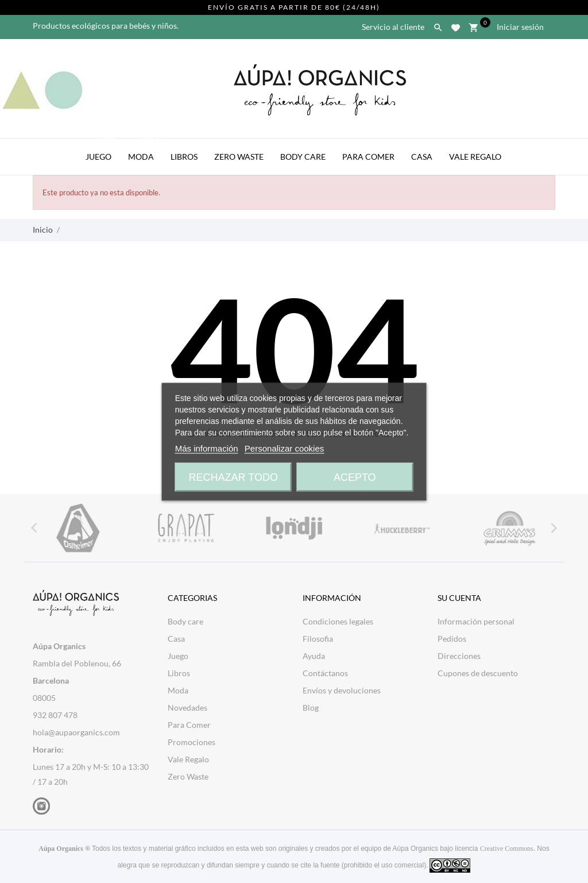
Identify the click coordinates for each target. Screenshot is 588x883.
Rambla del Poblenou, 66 (77, 663)
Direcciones (459, 656)
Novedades (187, 707)
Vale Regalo (475, 157)
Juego (102, 150)
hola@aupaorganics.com (76, 732)
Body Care (303, 157)
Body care (185, 621)
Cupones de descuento (478, 673)
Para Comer (368, 157)
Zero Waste (239, 157)
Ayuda (314, 656)
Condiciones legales (338, 621)
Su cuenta (459, 598)
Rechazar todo (233, 477)
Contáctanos (325, 673)
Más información (207, 448)
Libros (184, 157)
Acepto (355, 477)
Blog (311, 707)
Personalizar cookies (284, 448)
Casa (422, 157)
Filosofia (318, 639)
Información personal (476, 621)
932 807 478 (55, 715)
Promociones (192, 742)
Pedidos (452, 639)
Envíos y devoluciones (342, 690)
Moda (144, 150)
